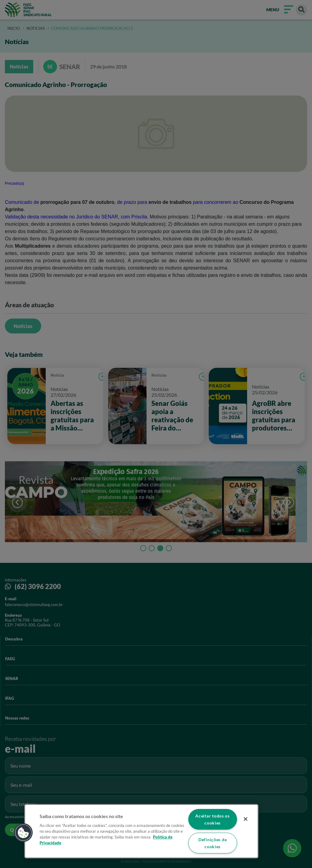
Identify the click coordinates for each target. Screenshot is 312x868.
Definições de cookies (213, 843)
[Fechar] (246, 819)
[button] (23, 833)
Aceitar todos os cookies (213, 819)
